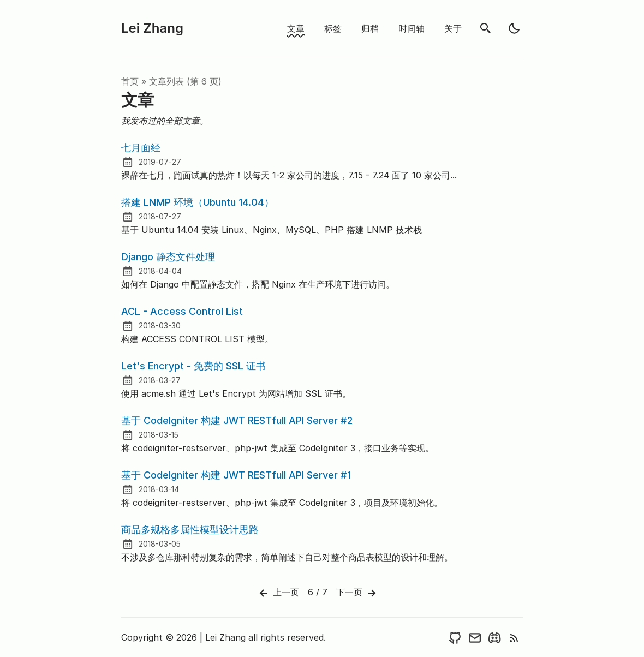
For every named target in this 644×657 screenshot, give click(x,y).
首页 (130, 81)
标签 (333, 28)
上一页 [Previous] (278, 593)
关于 (453, 28)
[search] (486, 28)
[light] (514, 28)
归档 (370, 28)
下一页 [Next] (357, 593)
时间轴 (412, 28)
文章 (296, 28)
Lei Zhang (152, 28)
